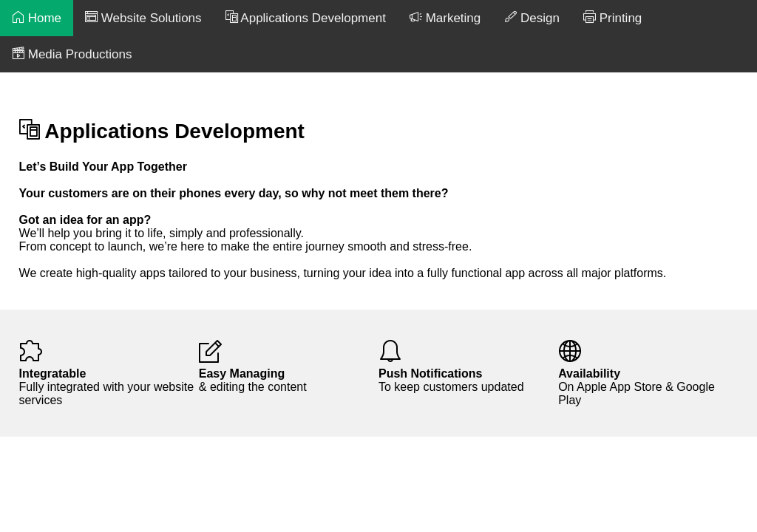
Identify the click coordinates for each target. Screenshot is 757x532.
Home (37, 18)
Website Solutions (143, 18)
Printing (612, 18)
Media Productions (72, 54)
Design (532, 18)
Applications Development (306, 18)
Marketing (445, 18)
